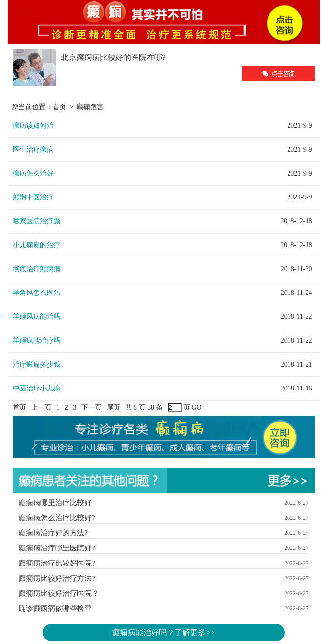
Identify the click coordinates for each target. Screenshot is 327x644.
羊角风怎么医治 (37, 293)
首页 (59, 107)
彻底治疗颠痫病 (37, 269)
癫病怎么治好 (33, 173)
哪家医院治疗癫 (37, 221)
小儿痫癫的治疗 (37, 245)
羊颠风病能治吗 (37, 317)
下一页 (92, 407)
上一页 (41, 407)
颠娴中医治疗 (33, 197)
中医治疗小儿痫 (37, 388)
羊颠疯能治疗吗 (37, 341)
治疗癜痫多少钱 (37, 364)
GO (197, 407)
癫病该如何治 (33, 126)
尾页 (114, 407)
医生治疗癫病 (33, 149)
